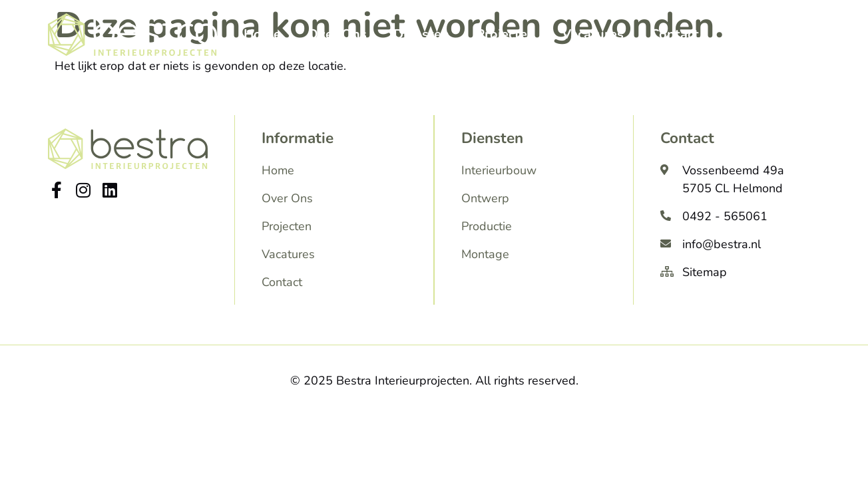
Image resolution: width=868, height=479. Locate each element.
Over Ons (337, 34)
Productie (487, 226)
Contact (675, 34)
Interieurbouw (499, 170)
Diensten (421, 34)
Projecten (506, 34)
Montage (485, 254)
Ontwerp (485, 198)
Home (262, 34)
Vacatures (593, 34)
